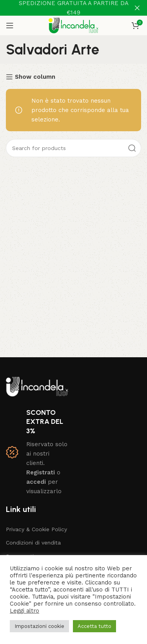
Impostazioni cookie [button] (39, 626)
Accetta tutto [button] (94, 626)
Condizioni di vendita (33, 543)
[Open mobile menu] (10, 25)
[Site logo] (73, 25)
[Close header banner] (137, 8)
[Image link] (37, 386)
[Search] (73, 148)
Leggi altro (24, 611)
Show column (35, 77)
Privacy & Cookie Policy (36, 529)
